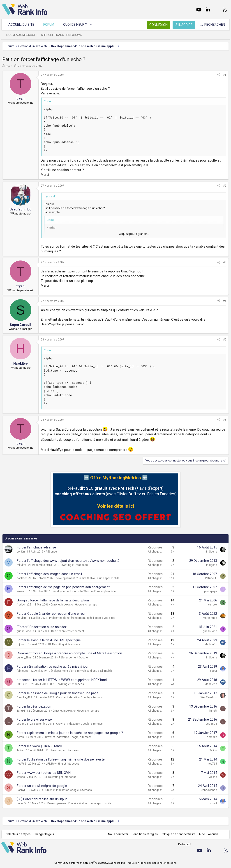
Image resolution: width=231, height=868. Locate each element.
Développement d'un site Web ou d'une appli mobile (87, 578)
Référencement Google (73, 658)
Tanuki (21, 711)
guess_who (24, 631)
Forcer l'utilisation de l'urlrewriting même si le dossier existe (61, 759)
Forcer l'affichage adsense (36, 547)
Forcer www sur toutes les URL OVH (44, 773)
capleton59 (24, 578)
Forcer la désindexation (34, 706)
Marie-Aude (210, 618)
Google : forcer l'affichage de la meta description (53, 600)
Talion (20, 750)
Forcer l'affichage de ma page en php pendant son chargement (63, 587)
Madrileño (211, 644)
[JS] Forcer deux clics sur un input (42, 799)
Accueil (212, 834)
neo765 (21, 764)
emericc (22, 591)
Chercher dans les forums (62, 35)
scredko (212, 737)
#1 (225, 75)
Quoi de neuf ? (76, 25)
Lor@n (21, 552)
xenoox (213, 605)
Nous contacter (117, 834)
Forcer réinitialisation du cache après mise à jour (53, 667)
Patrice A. (211, 578)
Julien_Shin (24, 658)
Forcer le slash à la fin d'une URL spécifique (49, 640)
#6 (225, 420)
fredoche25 (24, 605)
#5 (225, 340)
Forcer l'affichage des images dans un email (49, 574)
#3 (225, 262)
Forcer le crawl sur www (35, 720)
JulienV (21, 803)
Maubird (22, 618)
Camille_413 (24, 697)
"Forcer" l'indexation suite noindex (42, 627)
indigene (212, 552)
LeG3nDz (22, 724)
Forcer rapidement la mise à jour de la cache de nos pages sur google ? (70, 733)
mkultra (21, 565)
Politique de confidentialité (177, 834)
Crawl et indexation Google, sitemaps (74, 605)
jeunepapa (211, 591)
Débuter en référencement (68, 631)
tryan (9, 66)
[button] (92, 25)
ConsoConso (209, 790)
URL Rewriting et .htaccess (71, 565)
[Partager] (219, 75)
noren (20, 737)
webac (21, 777)
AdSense (51, 552)
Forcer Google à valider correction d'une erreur (51, 614)
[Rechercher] (211, 25)
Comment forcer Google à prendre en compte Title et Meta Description (69, 653)
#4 (225, 301)
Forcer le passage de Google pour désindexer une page (58, 693)
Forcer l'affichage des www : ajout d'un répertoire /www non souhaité (68, 561)
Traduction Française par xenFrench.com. (151, 863)
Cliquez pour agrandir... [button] (134, 234)
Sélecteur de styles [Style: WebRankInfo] (19, 834)
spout (214, 671)
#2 (225, 186)
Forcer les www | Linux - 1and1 (40, 746)
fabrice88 (23, 671)
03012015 (23, 684)
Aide (201, 834)
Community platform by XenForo (90, 863)
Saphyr (21, 790)
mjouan (21, 644)
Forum (50, 25)
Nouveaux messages (23, 35)
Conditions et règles (143, 834)
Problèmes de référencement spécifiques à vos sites (82, 618)
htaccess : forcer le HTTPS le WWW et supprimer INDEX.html (62, 680)
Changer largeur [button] (45, 834)
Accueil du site (22, 25)
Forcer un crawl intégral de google (42, 786)
